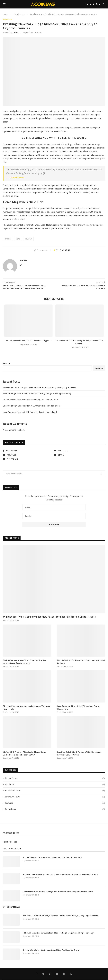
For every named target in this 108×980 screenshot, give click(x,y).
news (18, 239)
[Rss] (99, 4)
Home (5, 14)
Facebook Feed (10, 842)
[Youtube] (94, 4)
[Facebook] (85, 4)
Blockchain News (55, 791)
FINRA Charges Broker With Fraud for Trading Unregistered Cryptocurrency (37, 394)
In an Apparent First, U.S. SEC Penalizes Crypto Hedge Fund (30, 412)
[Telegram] (97, 4)
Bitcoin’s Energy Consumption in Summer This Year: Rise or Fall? (32, 406)
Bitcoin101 (55, 785)
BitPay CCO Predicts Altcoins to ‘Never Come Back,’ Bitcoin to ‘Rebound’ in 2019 (24, 754)
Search (6, 363)
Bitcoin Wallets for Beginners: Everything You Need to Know (30, 400)
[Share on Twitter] (63, 250)
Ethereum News (55, 797)
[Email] (79, 455)
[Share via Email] (69, 250)
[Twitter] (88, 4)
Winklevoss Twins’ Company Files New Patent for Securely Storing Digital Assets (39, 387)
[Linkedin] (91, 4)
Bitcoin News (55, 779)
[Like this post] (57, 250)
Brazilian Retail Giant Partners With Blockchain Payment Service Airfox (79, 754)
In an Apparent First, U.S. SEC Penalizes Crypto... (29, 341)
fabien (16, 32)
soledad (28, 239)
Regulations (19, 14)
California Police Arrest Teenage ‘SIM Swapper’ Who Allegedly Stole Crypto (58, 892)
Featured (55, 803)
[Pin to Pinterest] (66, 250)
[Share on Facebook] (60, 250)
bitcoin (8, 239)
